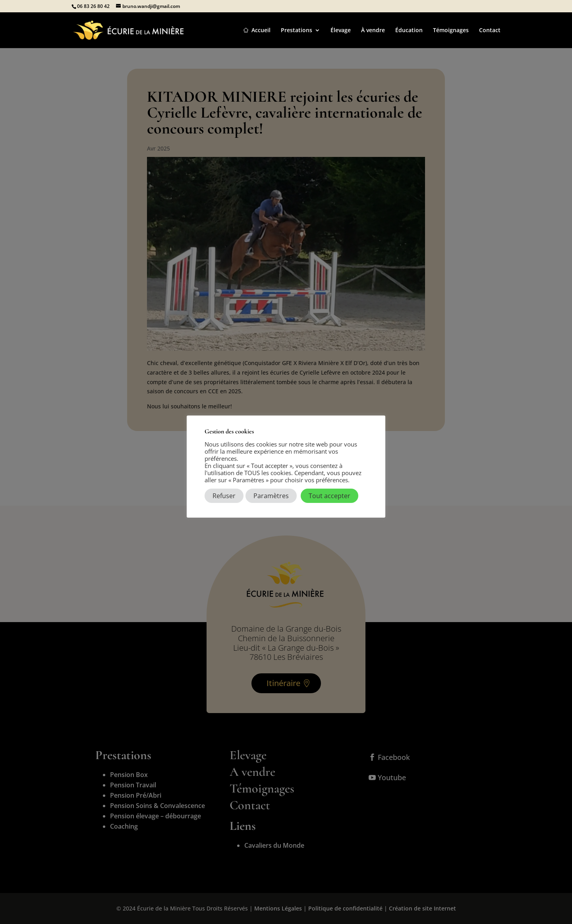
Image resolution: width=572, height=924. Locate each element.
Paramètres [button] (271, 496)
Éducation (409, 31)
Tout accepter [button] (329, 496)
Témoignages (451, 31)
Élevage (341, 31)
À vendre (373, 31)
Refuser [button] (224, 496)
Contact (490, 31)
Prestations (297, 31)
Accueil (261, 31)
